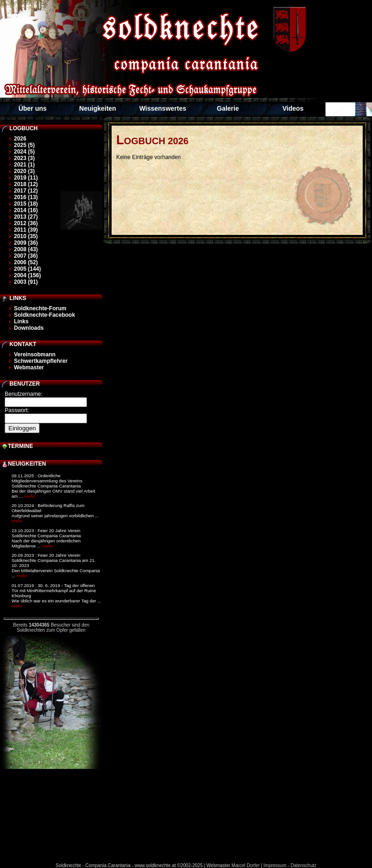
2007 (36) (26, 256)
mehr (30, 496)
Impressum (275, 865)
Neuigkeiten (97, 108)
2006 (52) (26, 262)
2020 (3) (24, 171)
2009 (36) (26, 243)
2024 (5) (24, 152)
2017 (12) (26, 191)
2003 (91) (26, 282)
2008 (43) (26, 249)
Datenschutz (304, 865)
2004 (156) (27, 275)
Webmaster (29, 367)
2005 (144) (27, 269)
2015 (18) (26, 204)
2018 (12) (26, 184)
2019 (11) (26, 178)
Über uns (33, 108)
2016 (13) (26, 197)
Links (21, 321)
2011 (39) (26, 230)
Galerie (228, 108)
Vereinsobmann (35, 354)
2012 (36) (26, 223)
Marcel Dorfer (246, 865)
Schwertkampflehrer (41, 361)
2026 (20, 139)
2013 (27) (26, 217)
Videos (293, 108)
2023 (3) (24, 158)
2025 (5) (24, 145)
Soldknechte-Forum (40, 308)
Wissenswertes (163, 108)
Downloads (29, 328)
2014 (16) (26, 210)
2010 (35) (26, 236)
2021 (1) (24, 165)
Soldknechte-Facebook (44, 315)
